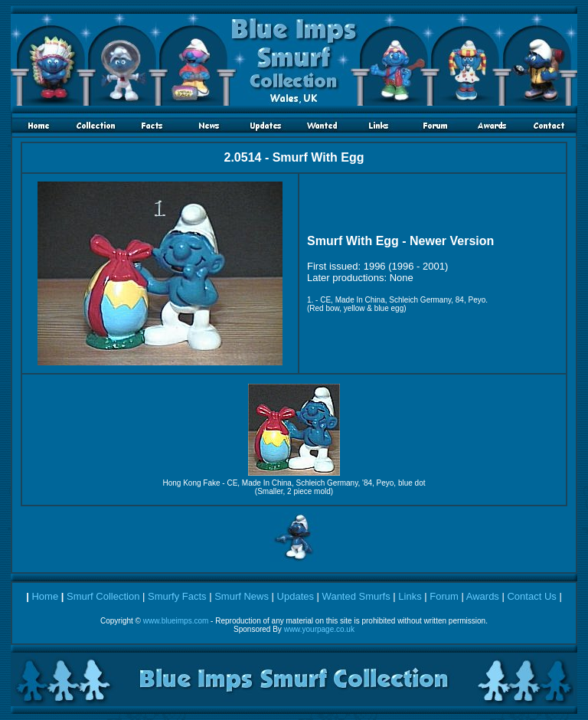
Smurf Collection (103, 596)
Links (410, 596)
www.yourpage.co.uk (319, 629)
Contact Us (531, 596)
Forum (444, 596)
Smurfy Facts (177, 596)
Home (45, 596)
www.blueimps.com (176, 621)
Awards (483, 596)
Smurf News (242, 596)
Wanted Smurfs (356, 596)
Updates (296, 596)
